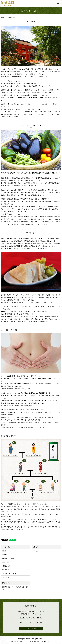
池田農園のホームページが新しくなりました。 (15, 588)
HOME (2, 17)
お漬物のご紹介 (7, 566)
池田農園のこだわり (8, 559)
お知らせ (35, 551)
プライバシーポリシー (9, 574)
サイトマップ (6, 577)
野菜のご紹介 (6, 562)
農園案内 (5, 555)
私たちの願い (6, 570)
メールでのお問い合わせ (31, 628)
